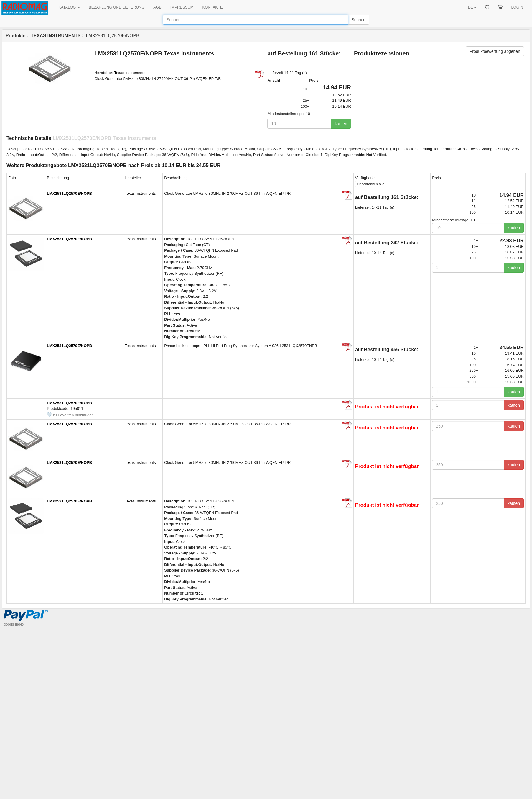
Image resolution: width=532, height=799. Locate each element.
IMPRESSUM (182, 7)
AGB (157, 7)
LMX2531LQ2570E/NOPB (69, 193)
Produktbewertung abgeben (495, 51)
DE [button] (472, 7)
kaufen (341, 124)
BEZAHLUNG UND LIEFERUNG (117, 7)
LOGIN (517, 7)
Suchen (359, 20)
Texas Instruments (130, 73)
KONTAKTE (213, 7)
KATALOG (69, 7)
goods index (14, 624)
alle (371, 184)
